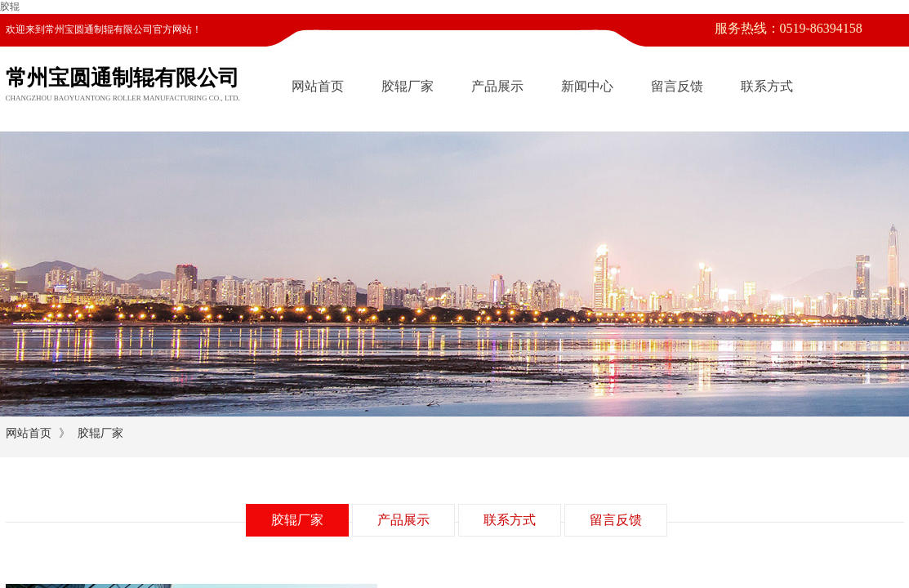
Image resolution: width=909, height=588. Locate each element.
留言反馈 (677, 86)
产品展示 (497, 86)
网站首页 (318, 86)
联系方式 (767, 86)
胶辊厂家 (408, 86)
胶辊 (10, 7)
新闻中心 (587, 86)
